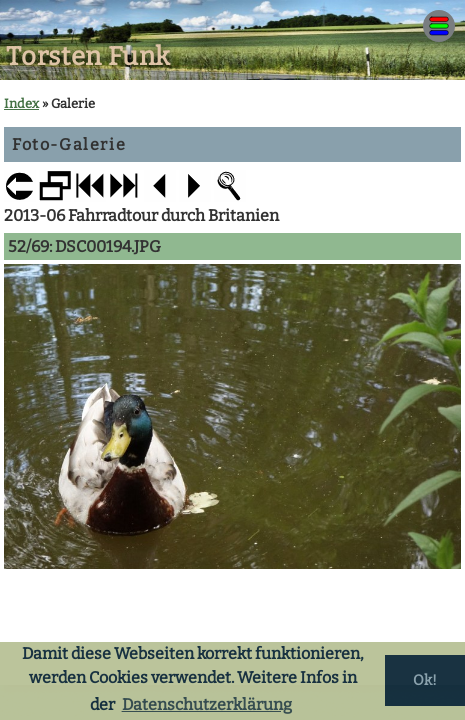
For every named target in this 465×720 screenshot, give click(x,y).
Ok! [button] (425, 680)
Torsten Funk (88, 56)
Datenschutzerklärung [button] (207, 704)
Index (21, 103)
